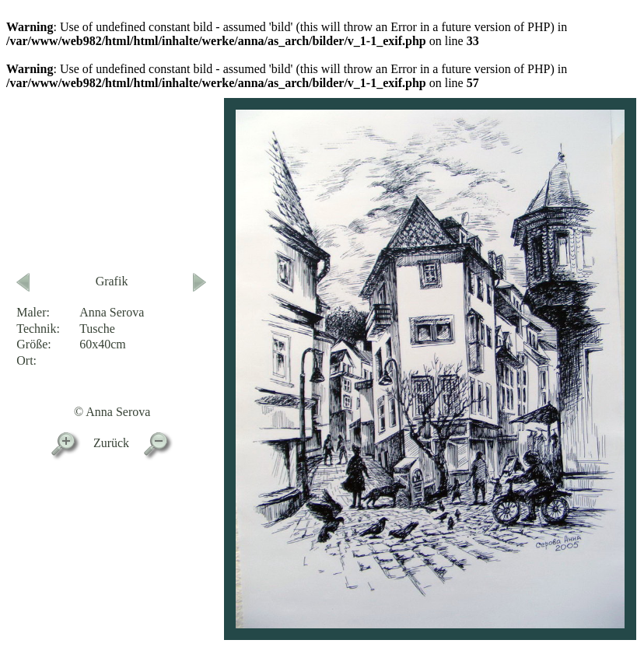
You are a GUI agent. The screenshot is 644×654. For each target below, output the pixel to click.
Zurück (111, 443)
